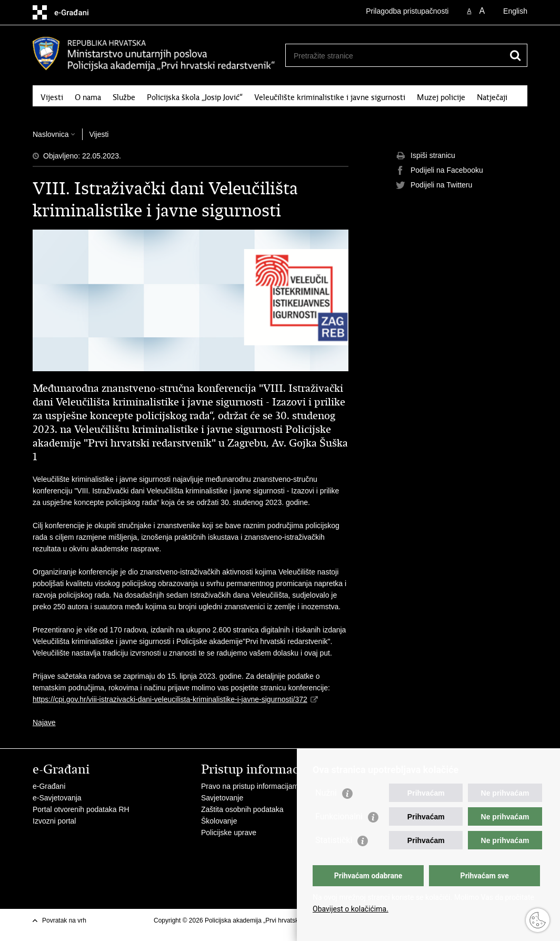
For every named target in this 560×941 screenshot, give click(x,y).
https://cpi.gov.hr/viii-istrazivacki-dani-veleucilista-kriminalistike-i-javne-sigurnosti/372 (170, 699)
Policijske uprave (229, 833)
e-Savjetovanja (57, 798)
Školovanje (219, 821)
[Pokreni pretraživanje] (515, 55)
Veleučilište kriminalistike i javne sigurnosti (330, 97)
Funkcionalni (339, 816)
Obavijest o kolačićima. (351, 909)
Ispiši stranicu (426, 156)
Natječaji (492, 97)
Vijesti (52, 97)
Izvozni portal (54, 821)
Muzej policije (441, 97)
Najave (44, 722)
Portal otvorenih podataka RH (81, 809)
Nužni (326, 793)
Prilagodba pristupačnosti (407, 11)
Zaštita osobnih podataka (242, 809)
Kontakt (106, 111)
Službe (124, 97)
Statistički (334, 840)
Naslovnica (51, 134)
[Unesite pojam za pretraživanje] (395, 56)
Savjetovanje (222, 798)
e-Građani (49, 786)
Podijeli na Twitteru (434, 185)
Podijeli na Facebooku (439, 171)
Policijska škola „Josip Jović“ (195, 97)
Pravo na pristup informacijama (252, 786)
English (515, 11)
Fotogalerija (61, 111)
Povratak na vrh (64, 920)
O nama (88, 97)
